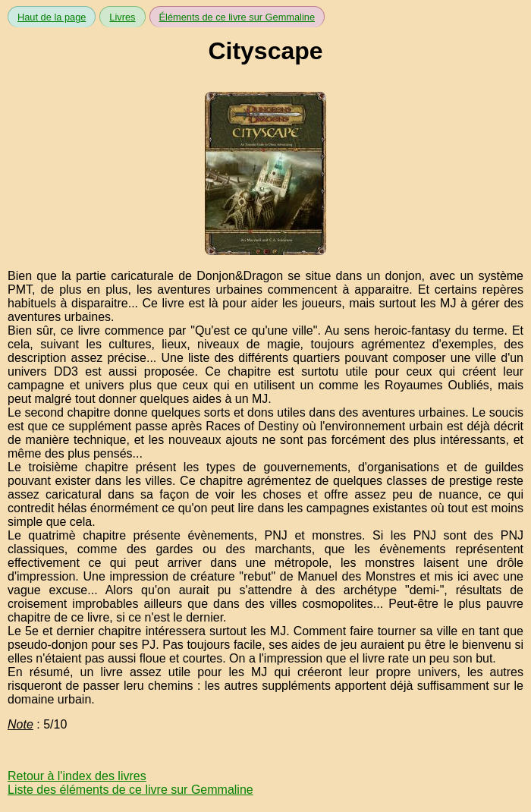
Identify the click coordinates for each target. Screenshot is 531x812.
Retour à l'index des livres (77, 776)
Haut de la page (52, 17)
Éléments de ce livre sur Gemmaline (237, 17)
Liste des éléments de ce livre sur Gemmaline (130, 790)
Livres (122, 17)
